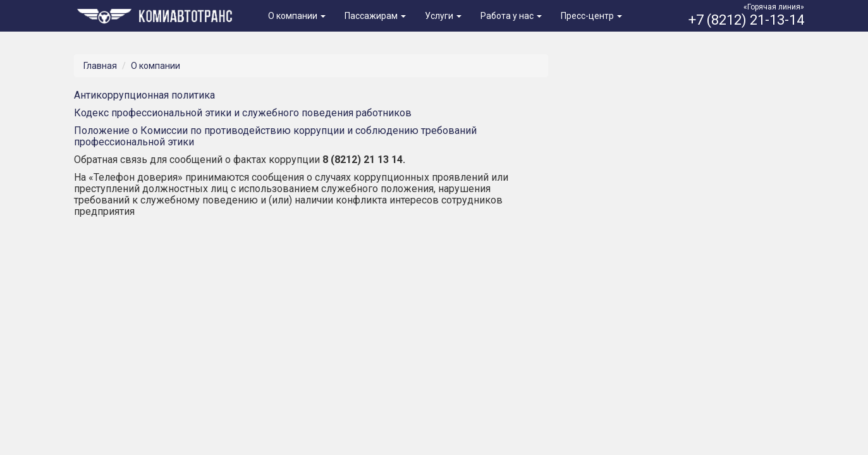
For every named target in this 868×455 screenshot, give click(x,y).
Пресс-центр (591, 16)
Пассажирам (375, 16)
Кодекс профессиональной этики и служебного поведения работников (243, 113)
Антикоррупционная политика (144, 95)
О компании (297, 16)
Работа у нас (511, 16)
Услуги (443, 16)
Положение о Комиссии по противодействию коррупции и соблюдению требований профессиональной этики (275, 136)
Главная (100, 66)
